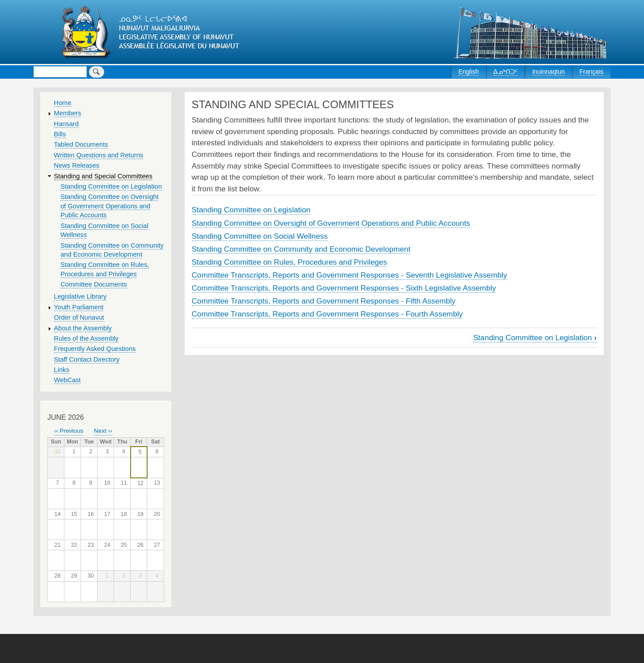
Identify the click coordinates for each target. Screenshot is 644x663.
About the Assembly (83, 328)
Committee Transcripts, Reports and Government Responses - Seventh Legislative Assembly (350, 275)
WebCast (68, 380)
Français (592, 72)
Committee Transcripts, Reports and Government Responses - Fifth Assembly (324, 301)
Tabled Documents (81, 144)
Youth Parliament (79, 307)
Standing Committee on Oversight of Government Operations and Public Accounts (331, 223)
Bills (60, 134)
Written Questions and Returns (99, 155)
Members (68, 113)
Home (63, 103)
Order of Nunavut (79, 317)
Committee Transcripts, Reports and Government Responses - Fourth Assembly (327, 314)
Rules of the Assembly (87, 338)
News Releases (77, 165)
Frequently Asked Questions (95, 349)
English (469, 72)
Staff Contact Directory (87, 359)
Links (62, 370)
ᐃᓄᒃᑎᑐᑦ (505, 72)
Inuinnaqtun (549, 72)
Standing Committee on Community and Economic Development (301, 249)
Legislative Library (80, 296)
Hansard (66, 124)
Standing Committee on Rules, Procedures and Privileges (290, 262)
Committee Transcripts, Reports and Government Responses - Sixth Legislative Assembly (344, 288)
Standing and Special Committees (103, 176)
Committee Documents (94, 284)
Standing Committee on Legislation (251, 210)
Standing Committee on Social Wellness (260, 236)
